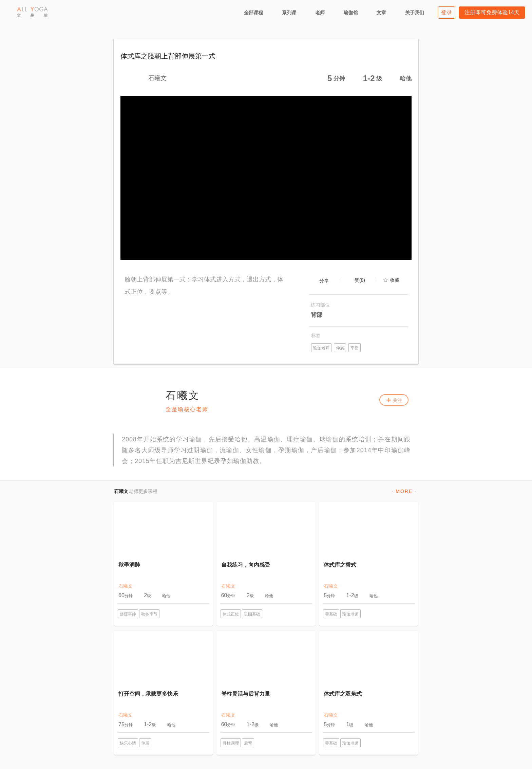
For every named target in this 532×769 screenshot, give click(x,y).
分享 (324, 281)
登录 (446, 12)
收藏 (395, 280)
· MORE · (404, 491)
